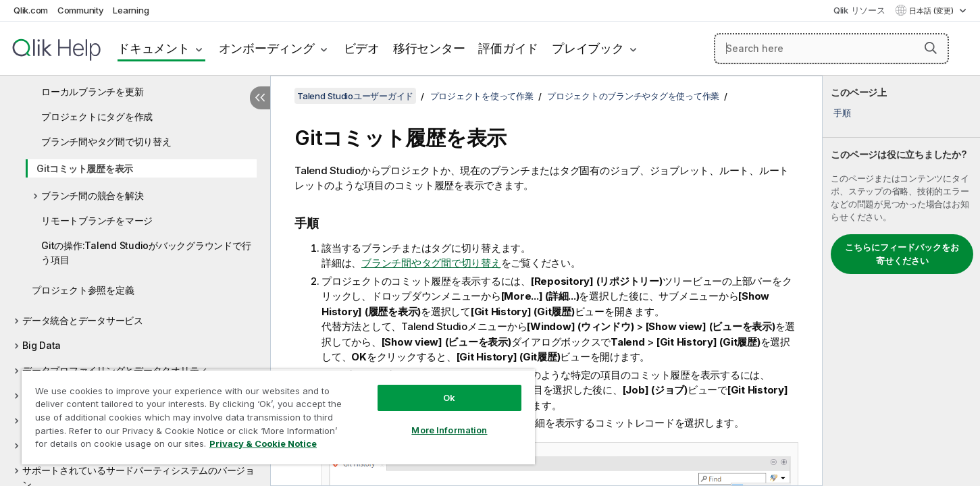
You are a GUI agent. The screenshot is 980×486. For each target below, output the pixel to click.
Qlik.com (31, 10)
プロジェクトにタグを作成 (97, 116)
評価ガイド (508, 48)
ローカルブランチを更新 (92, 91)
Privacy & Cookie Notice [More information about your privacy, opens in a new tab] (263, 443)
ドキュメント (154, 48)
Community (81, 10)
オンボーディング (267, 48)
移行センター (429, 48)
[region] (278, 417)
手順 (842, 113)
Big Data (42, 345)
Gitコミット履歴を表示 (85, 168)
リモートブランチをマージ (97, 220)
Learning (131, 10)
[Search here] (831, 49)
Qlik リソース (859, 10)
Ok (449, 398)
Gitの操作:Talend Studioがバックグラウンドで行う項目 (146, 252)
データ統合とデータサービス (83, 320)
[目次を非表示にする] (260, 98)
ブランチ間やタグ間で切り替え (106, 141)
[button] (931, 48)
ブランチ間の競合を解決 (92, 195)
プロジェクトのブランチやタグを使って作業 (633, 96)
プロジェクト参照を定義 (83, 290)
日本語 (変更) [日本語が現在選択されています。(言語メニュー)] (932, 11)
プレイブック (588, 48)
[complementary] (901, 281)
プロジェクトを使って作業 (482, 96)
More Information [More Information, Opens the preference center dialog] (449, 430)
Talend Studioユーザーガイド (355, 96)
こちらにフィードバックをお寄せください (902, 254)
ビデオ (362, 48)
